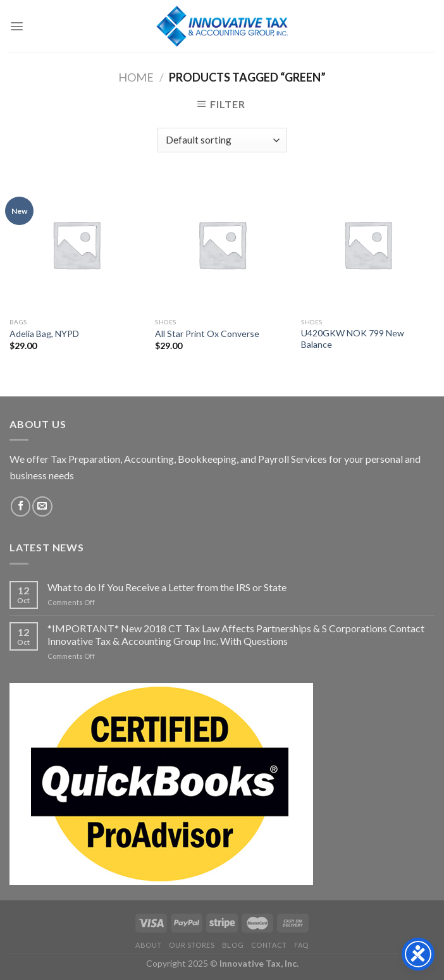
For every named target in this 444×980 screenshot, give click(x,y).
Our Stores (192, 945)
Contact (269, 945)
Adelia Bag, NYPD (44, 334)
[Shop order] (222, 140)
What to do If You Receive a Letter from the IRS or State (167, 587)
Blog (233, 945)
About (149, 945)
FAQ (301, 945)
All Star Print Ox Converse (207, 334)
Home (136, 77)
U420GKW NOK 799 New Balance (353, 339)
